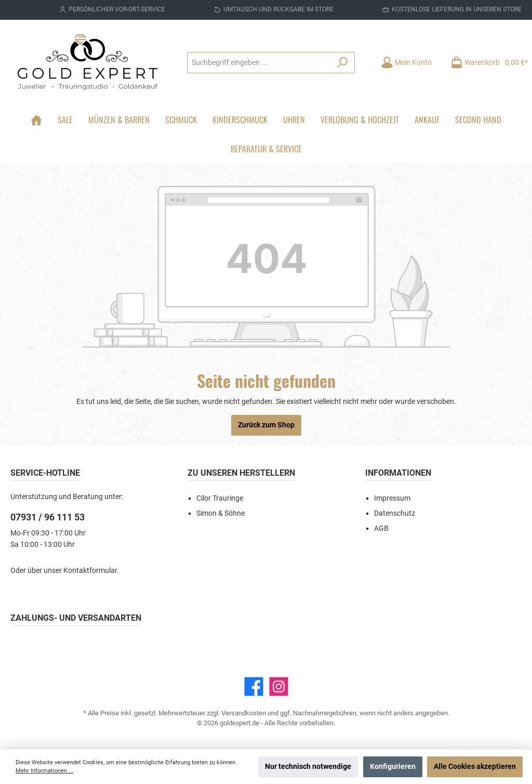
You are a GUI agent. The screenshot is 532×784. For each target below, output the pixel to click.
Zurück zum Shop (266, 425)
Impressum (392, 498)
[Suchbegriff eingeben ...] (259, 63)
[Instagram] (279, 687)
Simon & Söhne (221, 513)
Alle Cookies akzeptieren (475, 767)
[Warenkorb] (486, 63)
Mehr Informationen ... (44, 771)
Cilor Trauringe (220, 498)
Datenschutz (395, 513)
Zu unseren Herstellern (241, 473)
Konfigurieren (393, 767)
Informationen (398, 473)
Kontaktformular (90, 571)
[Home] (36, 120)
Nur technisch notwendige (308, 767)
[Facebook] (254, 687)
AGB (381, 528)
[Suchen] (343, 63)
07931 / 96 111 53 (48, 517)
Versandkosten (244, 713)
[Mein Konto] (406, 63)
